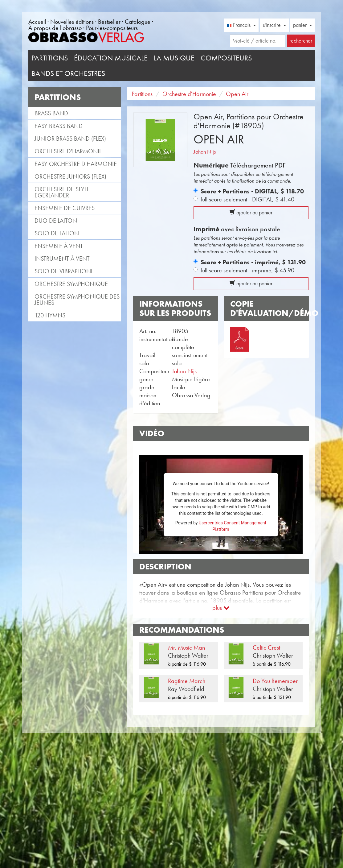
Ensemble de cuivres (65, 208)
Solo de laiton (57, 233)
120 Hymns (50, 315)
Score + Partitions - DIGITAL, (252, 191)
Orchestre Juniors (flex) (70, 176)
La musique (174, 58)
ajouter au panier (251, 213)
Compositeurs (226, 58)
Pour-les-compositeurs (112, 28)
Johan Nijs (205, 152)
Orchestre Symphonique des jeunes (77, 300)
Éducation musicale (111, 58)
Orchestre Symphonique (71, 284)
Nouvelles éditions (72, 22)
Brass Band (51, 113)
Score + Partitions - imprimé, (253, 262)
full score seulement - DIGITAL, (247, 199)
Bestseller (109, 22)
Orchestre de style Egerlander (62, 192)
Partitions (50, 58)
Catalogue (138, 22)
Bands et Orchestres (68, 73)
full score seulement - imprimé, (247, 270)
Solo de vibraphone (64, 271)
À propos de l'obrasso (55, 28)
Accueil (37, 22)
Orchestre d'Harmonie (68, 151)
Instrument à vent (62, 258)
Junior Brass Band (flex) (70, 138)
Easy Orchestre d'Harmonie (76, 164)
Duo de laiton (56, 221)
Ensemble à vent (59, 246)
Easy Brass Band (59, 126)
